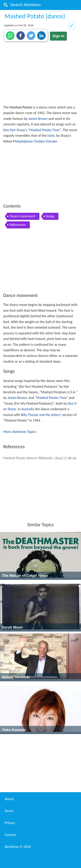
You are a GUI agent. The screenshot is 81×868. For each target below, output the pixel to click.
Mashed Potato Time (44, 130)
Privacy (10, 823)
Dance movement (22, 216)
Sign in (58, 36)
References (18, 225)
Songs (50, 216)
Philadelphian (23, 141)
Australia (28, 409)
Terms (9, 811)
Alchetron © (18, 847)
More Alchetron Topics (20, 432)
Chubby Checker (45, 141)
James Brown (38, 119)
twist (51, 136)
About (9, 799)
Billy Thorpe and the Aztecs (41, 415)
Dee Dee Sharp (14, 130)
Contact (10, 835)
